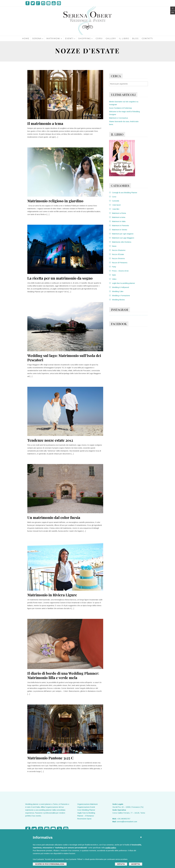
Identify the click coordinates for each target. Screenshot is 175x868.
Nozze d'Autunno (117, 250)
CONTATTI (147, 38)
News (113, 246)
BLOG (135, 38)
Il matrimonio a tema (45, 123)
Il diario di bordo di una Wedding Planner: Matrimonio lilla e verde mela (63, 675)
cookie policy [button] (111, 848)
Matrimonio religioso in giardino (55, 201)
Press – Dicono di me (119, 271)
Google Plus (38, 3)
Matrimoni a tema (117, 217)
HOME (26, 38)
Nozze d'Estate (117, 254)
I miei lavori (115, 205)
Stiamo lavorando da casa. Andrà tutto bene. (124, 123)
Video (113, 279)
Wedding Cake (116, 291)
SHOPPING (85, 38)
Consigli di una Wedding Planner (123, 193)
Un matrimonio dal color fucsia (54, 517)
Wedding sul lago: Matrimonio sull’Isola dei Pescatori (64, 358)
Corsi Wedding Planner (86, 810)
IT (173, 8)
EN (173, 12)
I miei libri (114, 209)
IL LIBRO (124, 38)
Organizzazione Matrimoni (87, 804)
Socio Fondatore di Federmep (120, 108)
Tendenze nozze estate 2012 (50, 440)
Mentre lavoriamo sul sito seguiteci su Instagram (124, 103)
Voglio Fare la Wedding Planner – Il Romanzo (86, 814)
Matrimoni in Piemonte (119, 226)
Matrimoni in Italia (117, 221)
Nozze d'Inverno (117, 258)
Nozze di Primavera (118, 263)
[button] (141, 837)
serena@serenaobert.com (127, 822)
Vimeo (59, 3)
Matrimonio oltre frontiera (120, 242)
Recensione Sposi (84, 819)
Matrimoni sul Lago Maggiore (122, 238)
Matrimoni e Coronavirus (119, 118)
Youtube (54, 3)
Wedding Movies (117, 300)
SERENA (38, 38)
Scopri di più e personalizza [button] (50, 864)
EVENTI (70, 38)
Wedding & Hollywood (119, 287)
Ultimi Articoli (123, 95)
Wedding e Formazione (120, 296)
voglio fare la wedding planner (122, 283)
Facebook (28, 3)
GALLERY (111, 38)
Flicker (48, 3)
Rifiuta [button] (121, 864)
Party (113, 267)
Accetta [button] (136, 864)
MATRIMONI (54, 38)
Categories (120, 186)
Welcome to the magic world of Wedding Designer (124, 113)
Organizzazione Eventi (86, 807)
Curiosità (114, 201)
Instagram (43, 3)
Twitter (33, 3)
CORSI (99, 38)
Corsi (113, 197)
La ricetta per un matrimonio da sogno (60, 278)
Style (112, 275)
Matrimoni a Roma (118, 213)
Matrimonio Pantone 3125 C (50, 758)
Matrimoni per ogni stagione (121, 234)
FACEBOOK (119, 324)
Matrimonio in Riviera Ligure (52, 595)
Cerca (116, 76)
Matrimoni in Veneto (118, 230)
